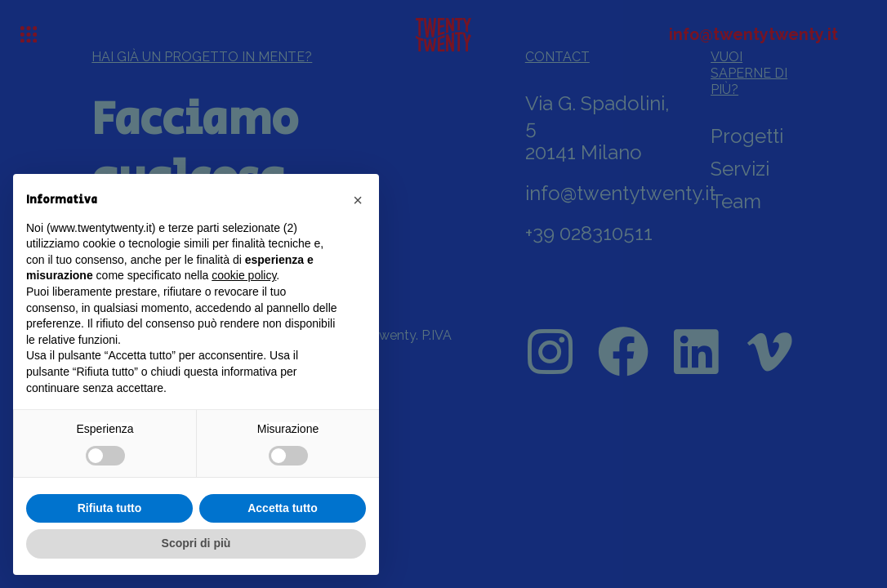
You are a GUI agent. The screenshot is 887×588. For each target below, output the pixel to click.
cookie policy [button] (244, 275)
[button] (358, 200)
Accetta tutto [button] (283, 508)
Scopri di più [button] (196, 543)
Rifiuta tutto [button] (110, 508)
